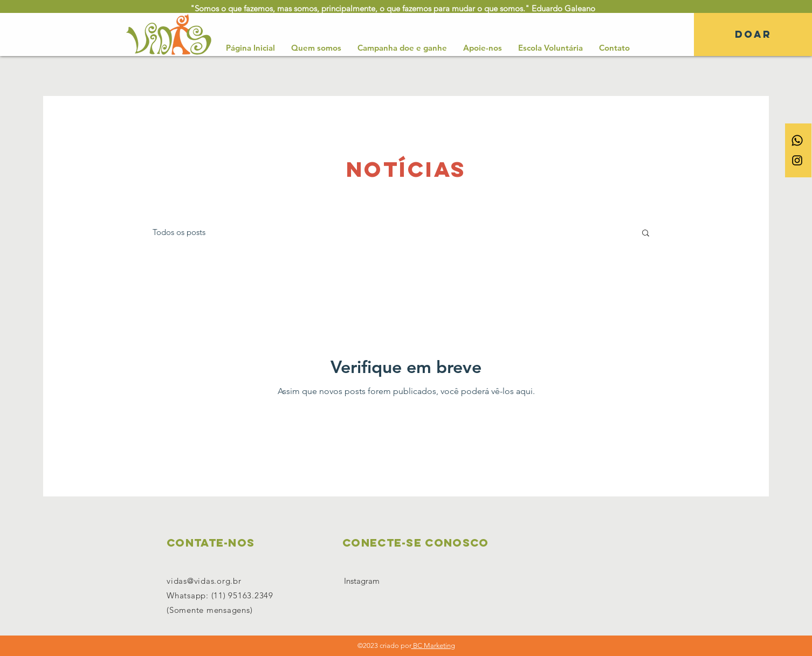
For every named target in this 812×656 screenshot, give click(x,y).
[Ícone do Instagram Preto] (797, 160)
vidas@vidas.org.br (204, 581)
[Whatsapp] (797, 140)
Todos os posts (179, 232)
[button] (646, 234)
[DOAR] (753, 34)
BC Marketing (433, 645)
